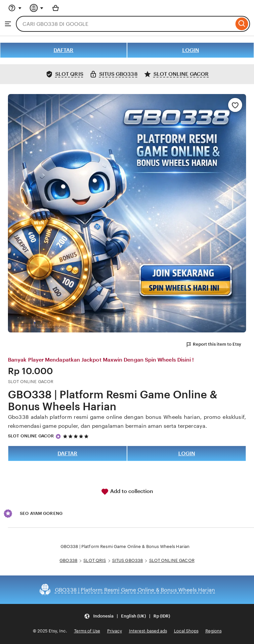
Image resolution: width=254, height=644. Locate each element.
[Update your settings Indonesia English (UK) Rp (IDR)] (127, 616)
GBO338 (68, 560)
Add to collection (127, 492)
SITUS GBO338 (128, 560)
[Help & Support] (15, 8)
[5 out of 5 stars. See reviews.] (77, 436)
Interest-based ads (148, 631)
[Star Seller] (58, 436)
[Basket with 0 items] (56, 8)
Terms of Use (87, 631)
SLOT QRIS (95, 560)
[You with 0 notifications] (37, 8)
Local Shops (186, 631)
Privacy (115, 631)
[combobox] (125, 24)
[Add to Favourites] (235, 105)
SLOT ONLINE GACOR (31, 436)
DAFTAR (63, 50)
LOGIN (191, 50)
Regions (213, 631)
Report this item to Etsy (213, 345)
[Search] (242, 24)
